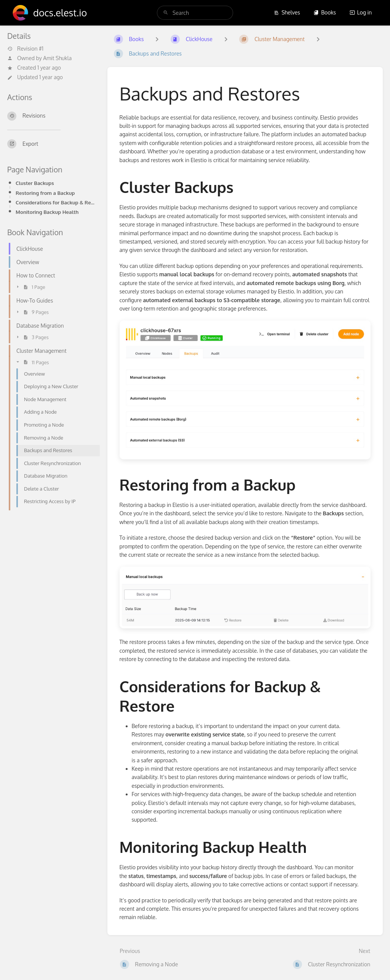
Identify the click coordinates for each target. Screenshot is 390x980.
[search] (195, 13)
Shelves (287, 12)
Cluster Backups (35, 183)
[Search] (166, 13)
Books (325, 12)
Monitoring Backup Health (47, 212)
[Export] (51, 144)
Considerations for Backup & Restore (55, 202)
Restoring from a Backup (45, 193)
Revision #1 (25, 49)
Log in (361, 12)
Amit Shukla (57, 58)
